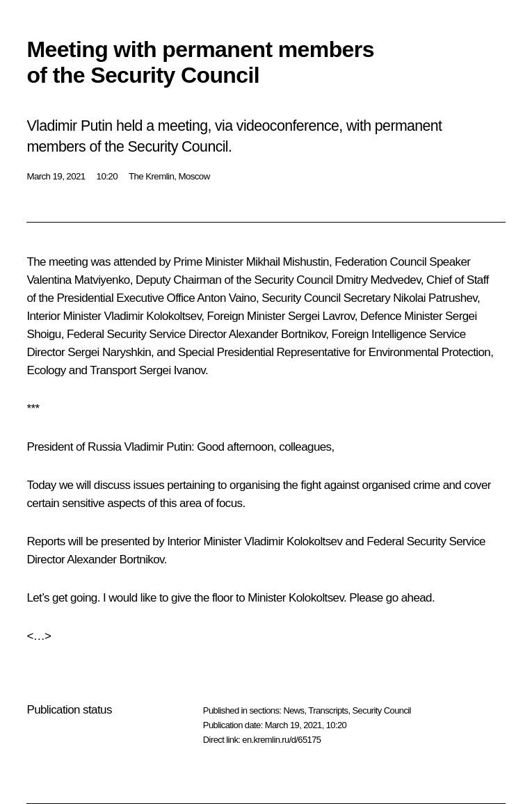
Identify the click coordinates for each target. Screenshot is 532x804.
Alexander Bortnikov (277, 334)
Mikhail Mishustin (288, 262)
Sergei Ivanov (172, 370)
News (293, 710)
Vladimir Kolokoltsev (152, 316)
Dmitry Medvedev (378, 280)
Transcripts (328, 710)
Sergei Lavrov (321, 316)
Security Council (382, 710)
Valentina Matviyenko (78, 280)
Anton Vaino (226, 298)
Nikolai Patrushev (435, 298)
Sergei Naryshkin (109, 352)
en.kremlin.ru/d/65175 (281, 740)
